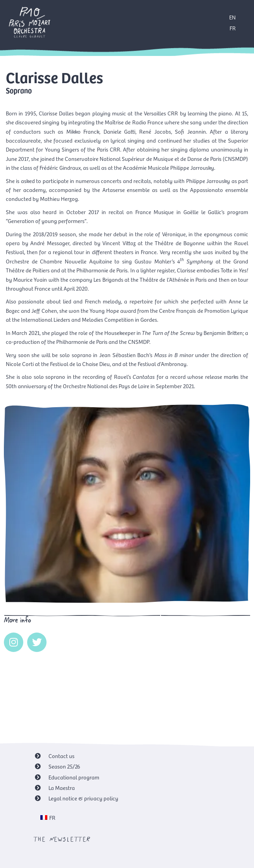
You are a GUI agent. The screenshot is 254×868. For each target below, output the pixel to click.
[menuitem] (48, 817)
